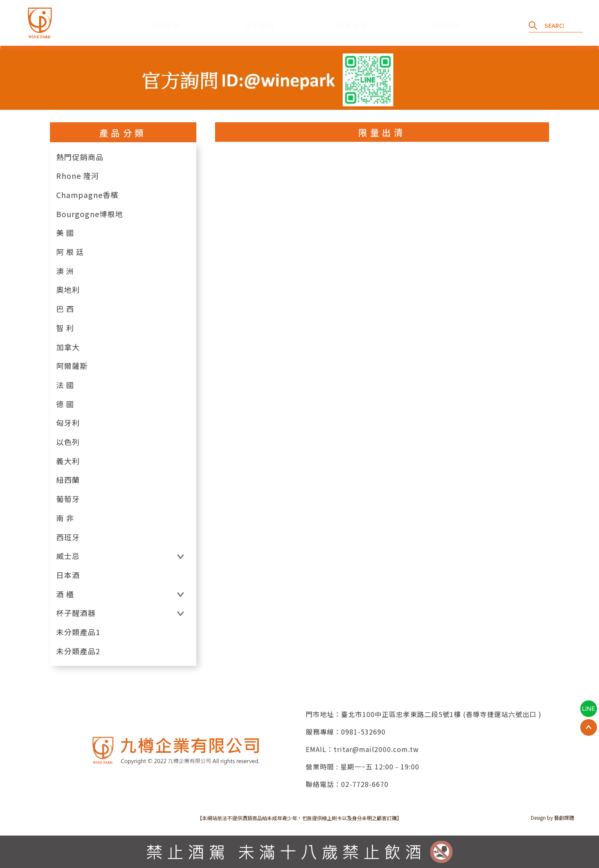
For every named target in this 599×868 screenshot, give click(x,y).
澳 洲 (65, 271)
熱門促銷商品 (80, 157)
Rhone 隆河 (78, 176)
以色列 (68, 442)
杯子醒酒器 (76, 613)
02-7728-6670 (365, 784)
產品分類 (123, 133)
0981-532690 (363, 732)
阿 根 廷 (70, 252)
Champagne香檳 (87, 195)
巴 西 (65, 309)
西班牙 (68, 537)
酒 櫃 (65, 594)
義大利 (68, 461)
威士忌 (68, 556)
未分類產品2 (78, 651)
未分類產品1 (78, 632)
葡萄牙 (68, 499)
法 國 (65, 385)
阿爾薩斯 (72, 366)
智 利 (65, 328)
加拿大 (68, 347)
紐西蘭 (68, 480)
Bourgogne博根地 (90, 214)
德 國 (65, 404)
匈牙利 (68, 423)
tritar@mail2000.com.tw (376, 749)
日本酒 (68, 575)
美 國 (65, 233)
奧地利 (68, 290)
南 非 (65, 518)
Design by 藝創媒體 (552, 817)
